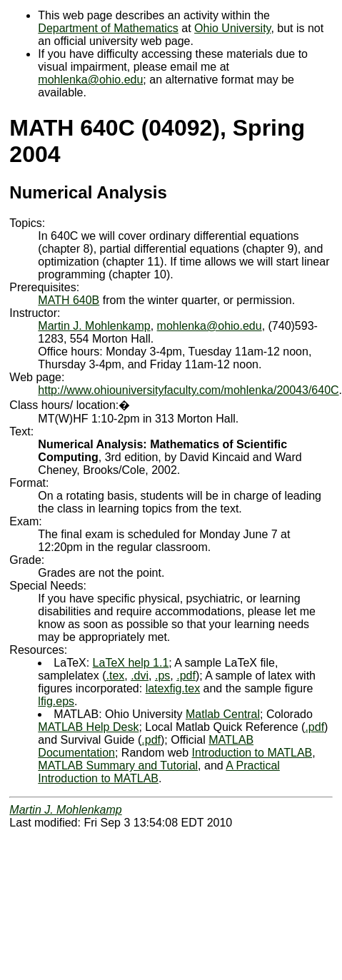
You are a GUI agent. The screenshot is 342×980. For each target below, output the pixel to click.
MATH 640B (69, 300)
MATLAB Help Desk (88, 727)
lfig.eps (56, 701)
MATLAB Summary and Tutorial (118, 766)
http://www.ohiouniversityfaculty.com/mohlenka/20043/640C (188, 390)
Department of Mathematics (108, 28)
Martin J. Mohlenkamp (94, 326)
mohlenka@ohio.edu (90, 80)
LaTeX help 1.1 (131, 663)
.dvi (140, 676)
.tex (115, 676)
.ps (162, 676)
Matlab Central (223, 714)
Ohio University (232, 28)
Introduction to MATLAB (252, 753)
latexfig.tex (173, 688)
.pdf (186, 676)
